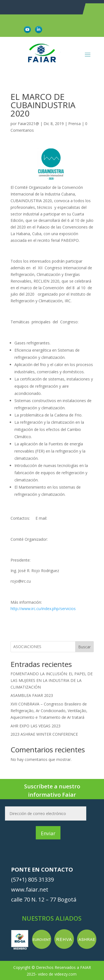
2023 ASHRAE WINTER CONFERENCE (44, 734)
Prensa (74, 124)
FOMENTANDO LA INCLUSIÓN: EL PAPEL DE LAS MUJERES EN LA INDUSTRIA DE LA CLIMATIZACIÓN (52, 680)
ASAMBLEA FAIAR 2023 (32, 695)
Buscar (84, 647)
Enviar (48, 833)
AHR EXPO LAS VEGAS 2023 (35, 726)
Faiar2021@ (28, 124)
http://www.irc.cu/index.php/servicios (43, 609)
